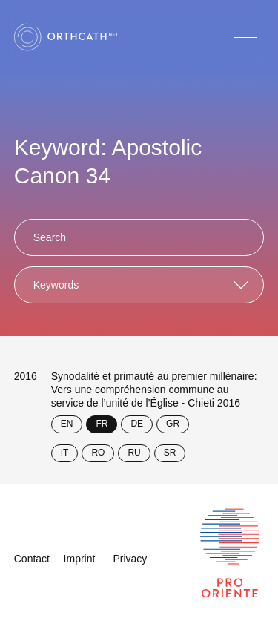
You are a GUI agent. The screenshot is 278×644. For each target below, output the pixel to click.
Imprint (80, 559)
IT (65, 453)
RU (134, 453)
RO (98, 453)
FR (102, 424)
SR (170, 453)
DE (137, 424)
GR (173, 424)
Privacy (130, 559)
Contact (32, 559)
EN (67, 424)
